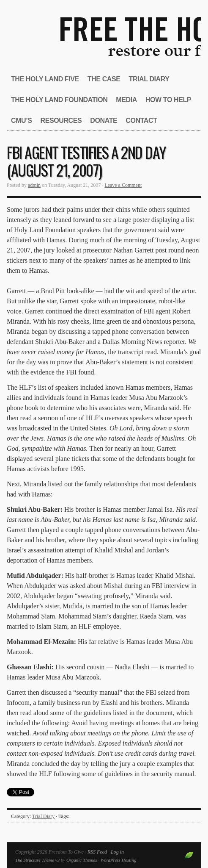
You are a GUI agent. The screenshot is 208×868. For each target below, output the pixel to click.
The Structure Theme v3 (37, 860)
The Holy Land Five (45, 79)
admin (34, 185)
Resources (61, 121)
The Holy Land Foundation (59, 100)
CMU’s (22, 121)
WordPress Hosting (119, 860)
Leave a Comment (123, 185)
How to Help (168, 100)
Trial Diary (149, 79)
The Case (104, 79)
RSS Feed (97, 852)
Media (126, 100)
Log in (117, 852)
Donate (104, 121)
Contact (141, 121)
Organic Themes (82, 860)
